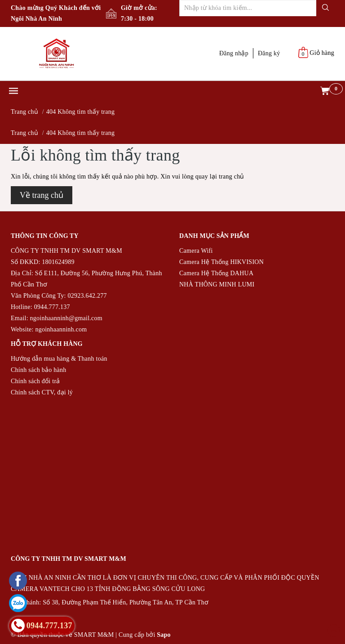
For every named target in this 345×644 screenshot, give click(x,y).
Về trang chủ (42, 195)
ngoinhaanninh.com (61, 329)
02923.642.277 (87, 296)
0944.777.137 (52, 307)
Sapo (164, 635)
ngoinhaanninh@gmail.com (66, 318)
